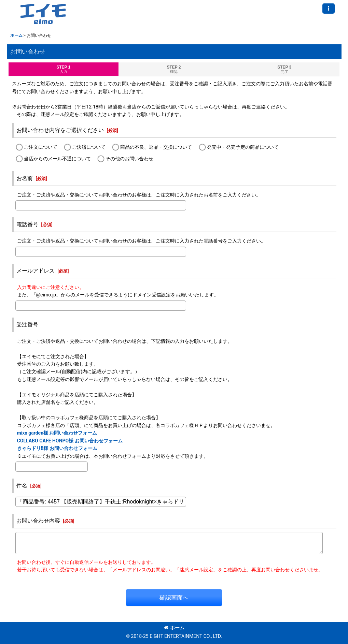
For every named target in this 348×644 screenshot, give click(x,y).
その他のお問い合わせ (129, 159)
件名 (22, 486)
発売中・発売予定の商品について (243, 147)
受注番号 (27, 325)
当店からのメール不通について (57, 159)
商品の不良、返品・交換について (156, 147)
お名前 (25, 178)
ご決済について (89, 147)
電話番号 (27, 224)
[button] (329, 9)
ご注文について (41, 147)
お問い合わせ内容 (38, 521)
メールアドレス (36, 271)
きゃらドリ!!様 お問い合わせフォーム (57, 448)
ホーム (174, 628)
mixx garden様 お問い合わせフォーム (57, 433)
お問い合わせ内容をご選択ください (60, 130)
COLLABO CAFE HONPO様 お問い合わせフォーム (70, 441)
